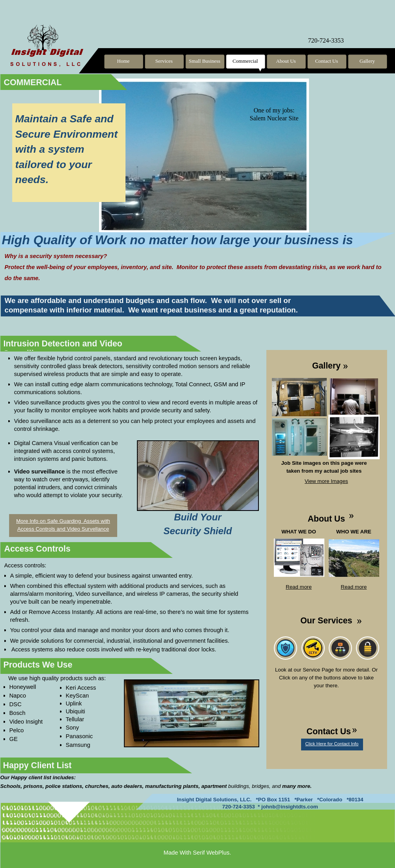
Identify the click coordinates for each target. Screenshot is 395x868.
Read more (299, 587)
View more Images (326, 481)
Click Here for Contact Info (332, 744)
